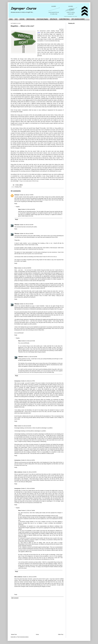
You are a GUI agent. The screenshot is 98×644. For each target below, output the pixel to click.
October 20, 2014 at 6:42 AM (24, 426)
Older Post (61, 634)
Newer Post (14, 634)
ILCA (16, 19)
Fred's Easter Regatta (42, 19)
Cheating (17, 187)
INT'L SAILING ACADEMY (78, 19)
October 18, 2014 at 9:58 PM (24, 268)
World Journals (31, 19)
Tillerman (17, 225)
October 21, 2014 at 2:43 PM (30, 577)
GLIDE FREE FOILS (64, 19)
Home (11, 19)
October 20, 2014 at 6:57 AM (28, 341)
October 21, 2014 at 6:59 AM (28, 488)
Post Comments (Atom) (23, 637)
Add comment (15, 598)
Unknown (17, 195)
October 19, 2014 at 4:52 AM (26, 304)
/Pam (19, 209)
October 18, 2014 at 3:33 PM (26, 234)
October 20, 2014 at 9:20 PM (30, 472)
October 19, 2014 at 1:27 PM (28, 381)
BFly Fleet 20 (54, 19)
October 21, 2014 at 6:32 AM (30, 357)
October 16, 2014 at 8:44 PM (28, 209)
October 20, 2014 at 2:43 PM (28, 460)
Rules (20, 187)
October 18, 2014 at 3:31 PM (26, 225)
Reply (16, 204)
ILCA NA (22, 19)
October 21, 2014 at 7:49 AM (28, 511)
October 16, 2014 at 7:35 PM (26, 195)
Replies (18, 207)
